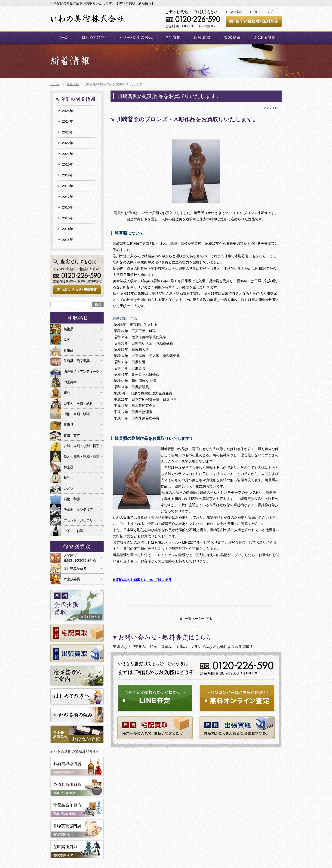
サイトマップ (264, 12)
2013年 (68, 240)
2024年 (68, 121)
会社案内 (236, 12)
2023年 (68, 132)
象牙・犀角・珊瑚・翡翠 (81, 456)
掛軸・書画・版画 (77, 414)
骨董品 (68, 350)
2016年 (68, 207)
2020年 (68, 164)
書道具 (68, 425)
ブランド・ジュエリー (80, 520)
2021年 (68, 154)
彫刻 (67, 393)
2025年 (68, 111)
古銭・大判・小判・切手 (81, 446)
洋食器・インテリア (78, 510)
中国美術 (70, 382)
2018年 (68, 186)
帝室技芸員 (72, 579)
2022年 (68, 143)
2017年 (68, 197)
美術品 (68, 329)
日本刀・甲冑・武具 (78, 403)
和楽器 (68, 467)
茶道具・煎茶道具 (77, 361)
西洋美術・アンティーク (81, 371)
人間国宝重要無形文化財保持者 (80, 558)
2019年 (68, 175)
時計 (67, 478)
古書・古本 (72, 435)
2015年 (68, 218)
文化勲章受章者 (75, 568)
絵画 (67, 340)
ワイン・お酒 (73, 531)
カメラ (68, 488)
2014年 (68, 229)
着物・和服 (72, 499)
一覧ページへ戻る (198, 618)
